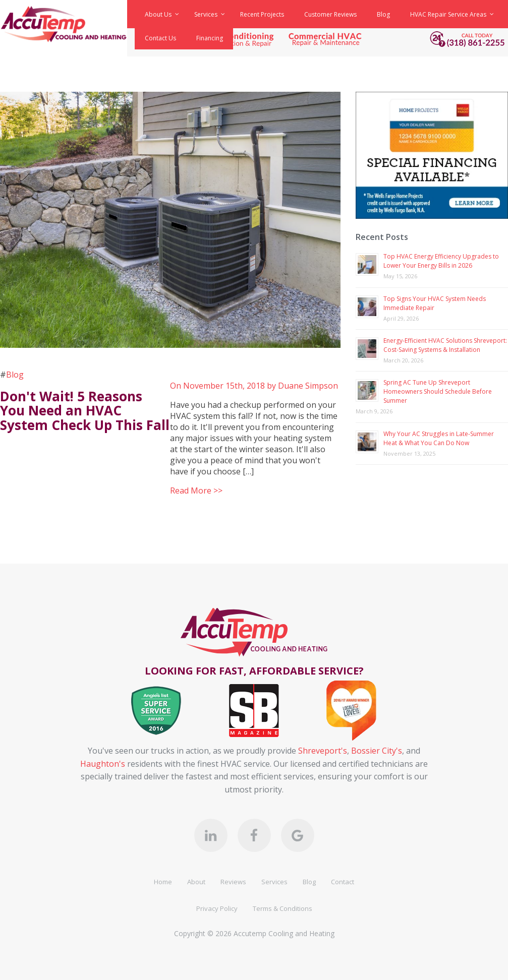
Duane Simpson (308, 386)
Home (163, 882)
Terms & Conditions (283, 908)
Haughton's (103, 764)
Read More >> (196, 491)
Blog (15, 375)
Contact (343, 882)
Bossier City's (377, 751)
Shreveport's (323, 751)
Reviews (233, 882)
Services (274, 882)
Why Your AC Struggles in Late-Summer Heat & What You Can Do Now (439, 438)
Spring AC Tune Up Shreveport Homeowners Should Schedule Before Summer (438, 391)
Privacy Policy (217, 908)
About (196, 882)
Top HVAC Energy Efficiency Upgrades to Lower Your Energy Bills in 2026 (441, 261)
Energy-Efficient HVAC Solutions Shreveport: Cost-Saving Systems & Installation (445, 345)
